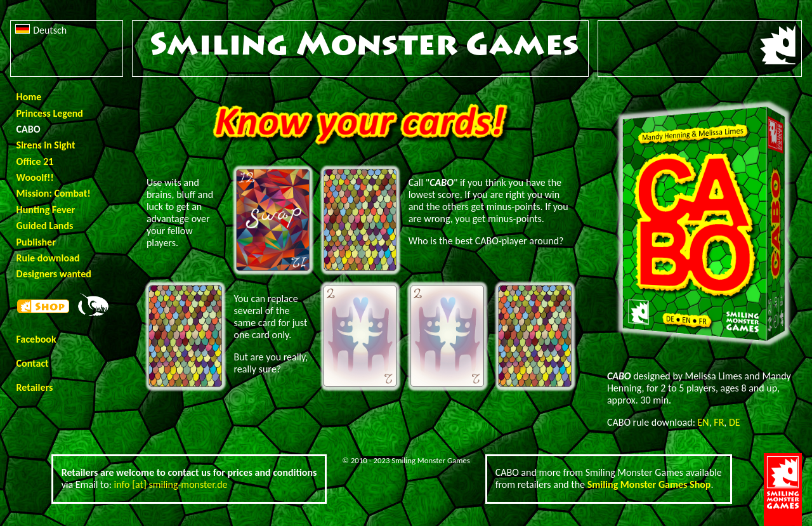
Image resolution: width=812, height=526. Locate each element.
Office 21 (35, 161)
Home (29, 97)
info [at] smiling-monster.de (171, 484)
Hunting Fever (46, 210)
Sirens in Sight (46, 145)
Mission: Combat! (54, 193)
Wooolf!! (35, 177)
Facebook (36, 339)
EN (704, 422)
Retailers (35, 387)
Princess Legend (50, 113)
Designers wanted (54, 274)
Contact (33, 363)
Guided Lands (45, 226)
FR (719, 422)
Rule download (48, 258)
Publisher (36, 242)
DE (735, 422)
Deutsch (41, 30)
